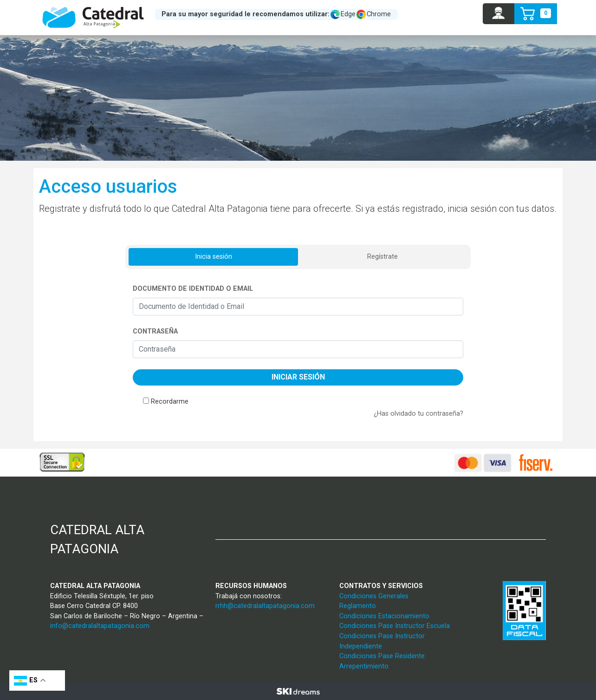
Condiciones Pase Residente (382, 656)
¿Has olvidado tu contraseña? (418, 414)
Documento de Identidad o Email (193, 289)
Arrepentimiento (364, 666)
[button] (499, 14)
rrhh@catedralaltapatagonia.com (265, 606)
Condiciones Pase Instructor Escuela (395, 626)
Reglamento (358, 606)
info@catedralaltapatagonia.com (100, 626)
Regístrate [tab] (382, 257)
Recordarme (170, 402)
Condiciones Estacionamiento (384, 616)
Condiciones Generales (374, 596)
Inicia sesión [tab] (214, 257)
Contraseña (155, 331)
